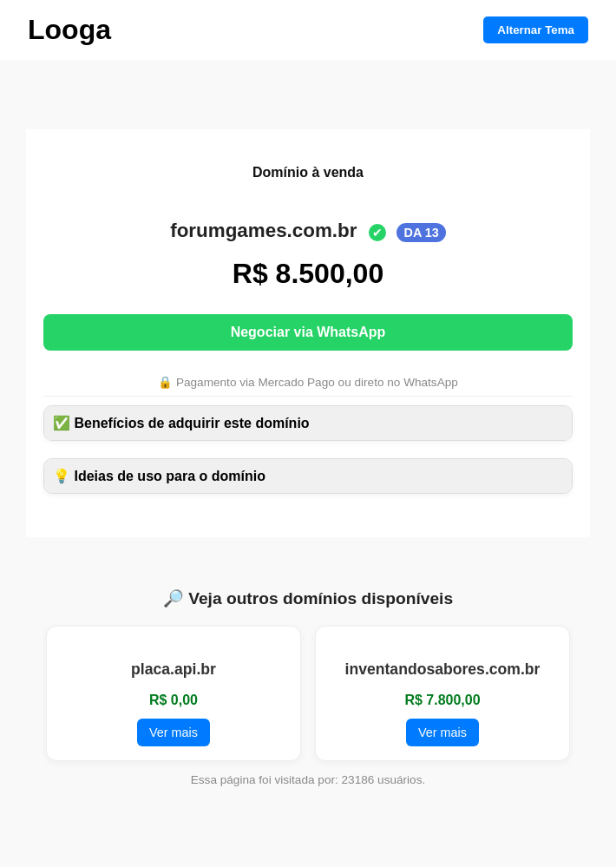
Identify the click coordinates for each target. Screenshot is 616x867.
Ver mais (174, 732)
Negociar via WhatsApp (308, 332)
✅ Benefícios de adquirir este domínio (181, 423)
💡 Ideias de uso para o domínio (159, 476)
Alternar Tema (536, 30)
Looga (69, 30)
